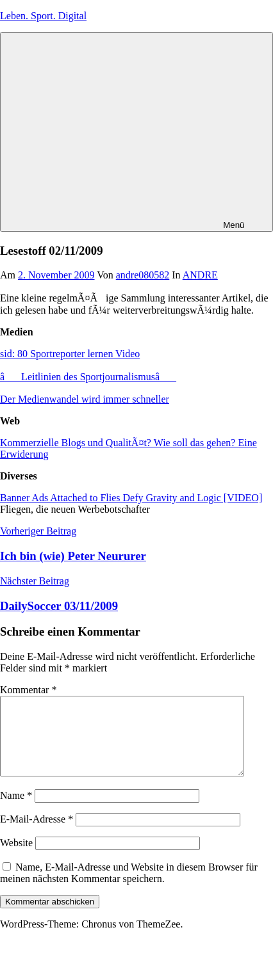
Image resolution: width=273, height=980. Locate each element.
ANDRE (200, 275)
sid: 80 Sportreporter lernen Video (70, 354)
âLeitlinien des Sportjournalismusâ (88, 377)
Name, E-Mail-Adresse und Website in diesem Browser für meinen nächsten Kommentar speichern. (129, 888)
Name (16, 811)
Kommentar (28, 690)
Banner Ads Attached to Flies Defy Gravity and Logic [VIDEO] (131, 498)
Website (16, 858)
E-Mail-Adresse (37, 834)
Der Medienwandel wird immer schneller (85, 399)
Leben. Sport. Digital (43, 16)
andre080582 (143, 275)
